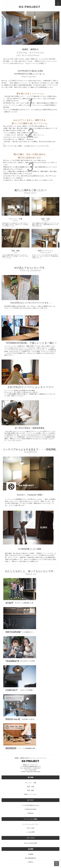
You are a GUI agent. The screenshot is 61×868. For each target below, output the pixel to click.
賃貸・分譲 (31, 787)
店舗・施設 (31, 790)
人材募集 (31, 854)
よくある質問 (31, 832)
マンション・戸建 (31, 783)
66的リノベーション (31, 794)
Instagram (30, 813)
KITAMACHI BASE (30, 809)
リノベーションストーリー (31, 824)
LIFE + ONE (31, 828)
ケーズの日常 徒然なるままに (31, 805)
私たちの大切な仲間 (31, 843)
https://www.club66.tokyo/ (33, 772)
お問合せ (31, 862)
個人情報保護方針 (31, 858)
